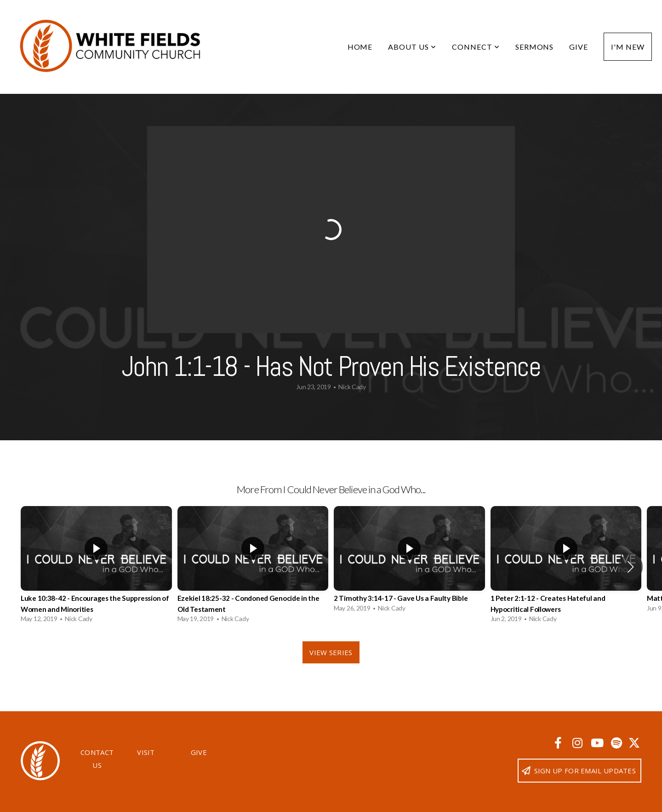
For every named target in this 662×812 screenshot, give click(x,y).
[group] (96, 567)
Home (360, 47)
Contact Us (97, 759)
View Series (331, 652)
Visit (146, 752)
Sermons (535, 47)
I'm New (628, 47)
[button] (631, 567)
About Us (412, 47)
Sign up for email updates (578, 771)
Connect (476, 47)
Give (579, 47)
